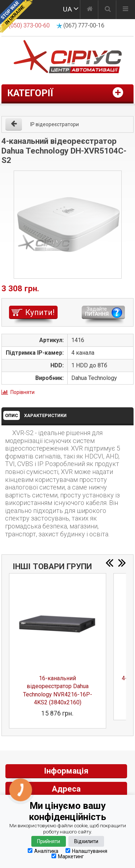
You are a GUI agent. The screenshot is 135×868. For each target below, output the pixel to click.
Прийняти (49, 841)
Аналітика (43, 851)
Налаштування (86, 851)
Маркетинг (68, 856)
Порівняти (22, 392)
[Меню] (125, 10)
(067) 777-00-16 (84, 25)
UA (67, 9)
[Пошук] (108, 10)
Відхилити (86, 841)
